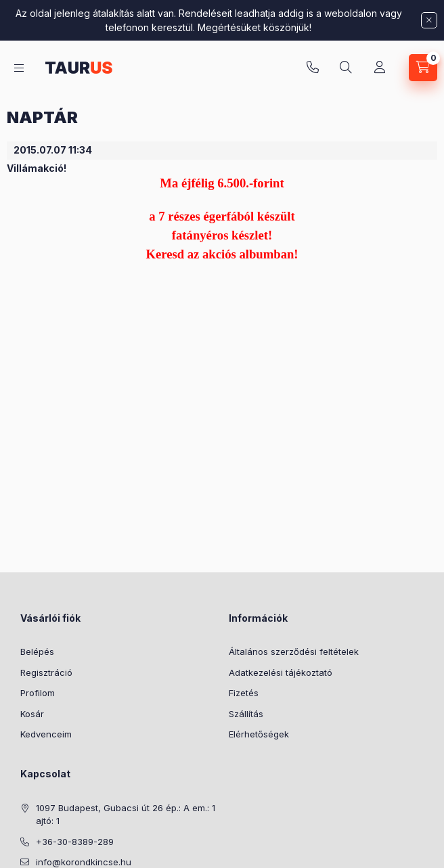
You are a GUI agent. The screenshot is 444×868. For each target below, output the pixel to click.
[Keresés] (346, 68)
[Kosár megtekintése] (423, 68)
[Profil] (380, 68)
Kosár (32, 714)
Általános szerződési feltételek (294, 652)
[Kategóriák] (19, 68)
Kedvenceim (46, 734)
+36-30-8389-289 (313, 68)
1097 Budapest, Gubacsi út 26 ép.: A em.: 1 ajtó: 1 (126, 815)
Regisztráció (46, 672)
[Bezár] (429, 20)
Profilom (38, 693)
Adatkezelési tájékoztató (281, 672)
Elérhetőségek (259, 734)
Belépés (37, 652)
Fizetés (244, 693)
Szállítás (246, 714)
